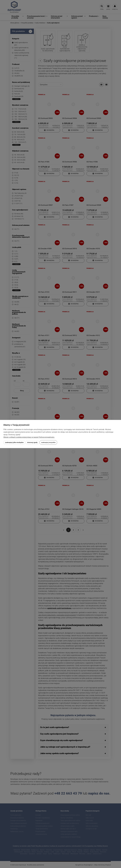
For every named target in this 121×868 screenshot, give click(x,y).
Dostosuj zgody (32, 442)
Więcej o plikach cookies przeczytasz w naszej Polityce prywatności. (29, 437)
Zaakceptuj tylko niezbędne (14, 442)
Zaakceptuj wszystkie (48, 442)
